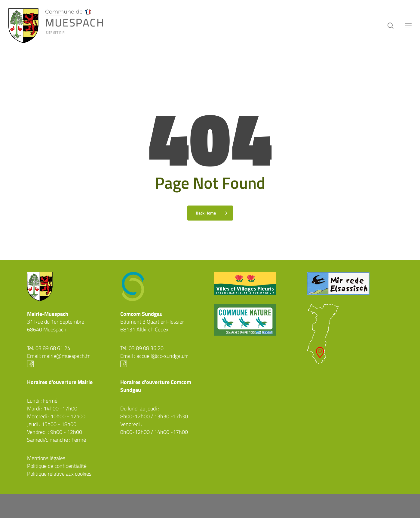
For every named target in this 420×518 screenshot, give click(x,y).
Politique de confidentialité (57, 466)
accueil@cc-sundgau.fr (162, 356)
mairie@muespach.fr (66, 356)
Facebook (70, 364)
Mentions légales (46, 458)
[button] (408, 26)
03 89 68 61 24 (53, 348)
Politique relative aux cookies (59, 474)
